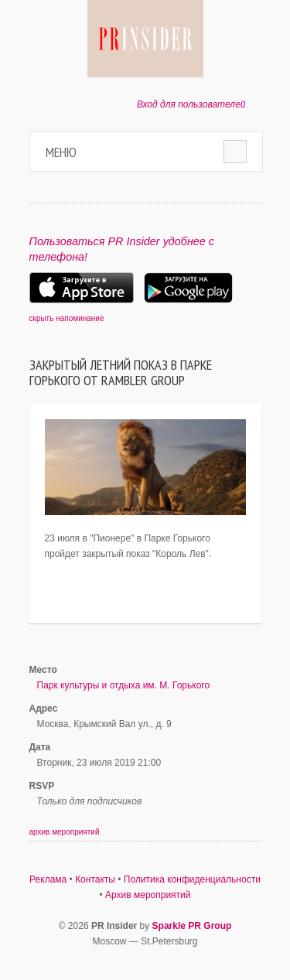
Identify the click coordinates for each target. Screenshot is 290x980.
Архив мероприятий (148, 895)
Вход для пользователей (191, 104)
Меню (61, 152)
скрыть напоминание (67, 318)
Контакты (95, 879)
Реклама (48, 879)
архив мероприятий (65, 832)
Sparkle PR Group (192, 926)
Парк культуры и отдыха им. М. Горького (124, 685)
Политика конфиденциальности (192, 879)
